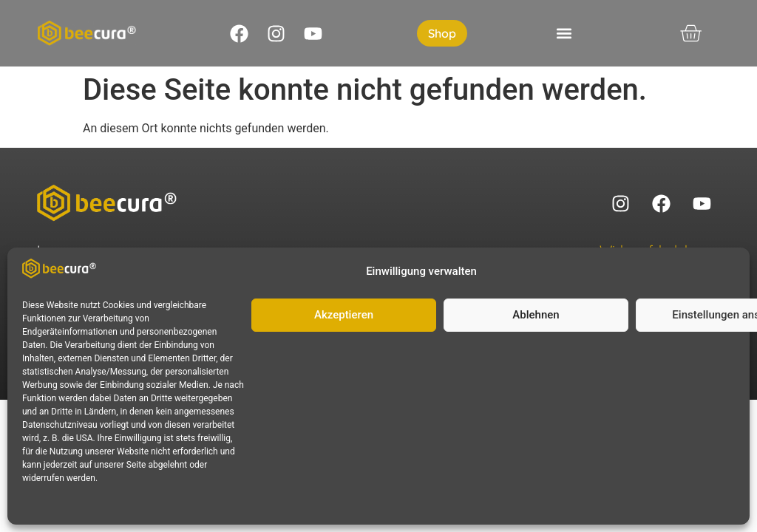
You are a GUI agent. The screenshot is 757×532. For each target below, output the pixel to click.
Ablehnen (536, 315)
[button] (564, 34)
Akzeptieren (344, 315)
